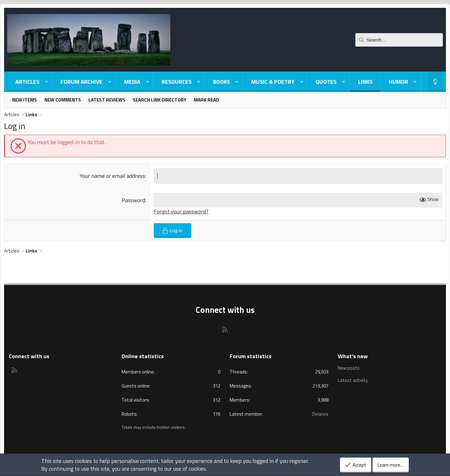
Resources (177, 82)
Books (222, 82)
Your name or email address (112, 176)
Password (133, 200)
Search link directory (160, 100)
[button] (46, 82)
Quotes (326, 82)
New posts (349, 368)
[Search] (399, 40)
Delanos (320, 414)
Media (132, 82)
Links (365, 82)
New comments (63, 100)
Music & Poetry (273, 82)
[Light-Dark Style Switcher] (435, 82)
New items (25, 100)
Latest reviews (107, 100)
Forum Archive (82, 82)
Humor (398, 82)
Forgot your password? (181, 211)
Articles (27, 82)
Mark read (206, 100)
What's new (353, 356)
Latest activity (353, 380)
